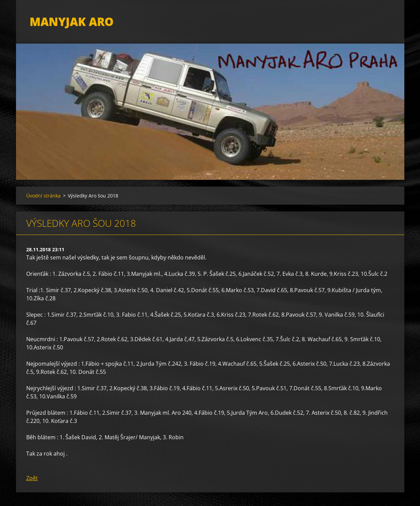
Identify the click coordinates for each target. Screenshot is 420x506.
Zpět (32, 478)
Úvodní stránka (43, 196)
